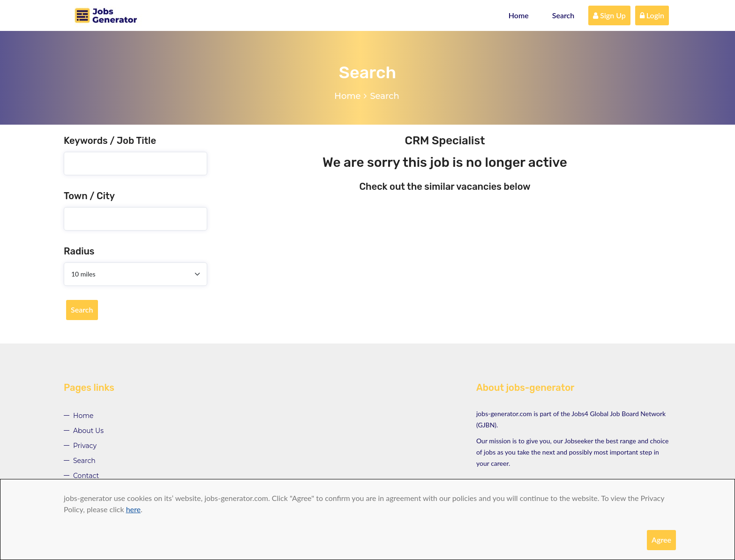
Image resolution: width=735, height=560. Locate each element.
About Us (88, 431)
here (133, 509)
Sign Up (609, 15)
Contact (86, 476)
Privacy (85, 446)
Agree (661, 540)
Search (563, 15)
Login (652, 15)
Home (519, 15)
